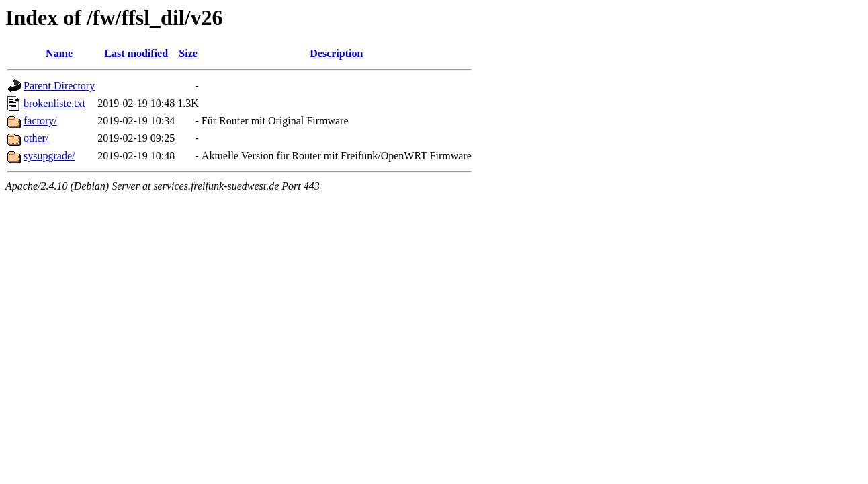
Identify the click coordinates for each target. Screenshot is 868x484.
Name (59, 53)
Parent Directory (59, 86)
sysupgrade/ (49, 156)
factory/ (40, 121)
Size (188, 53)
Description (336, 53)
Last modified (136, 53)
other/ (36, 138)
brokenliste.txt (54, 103)
